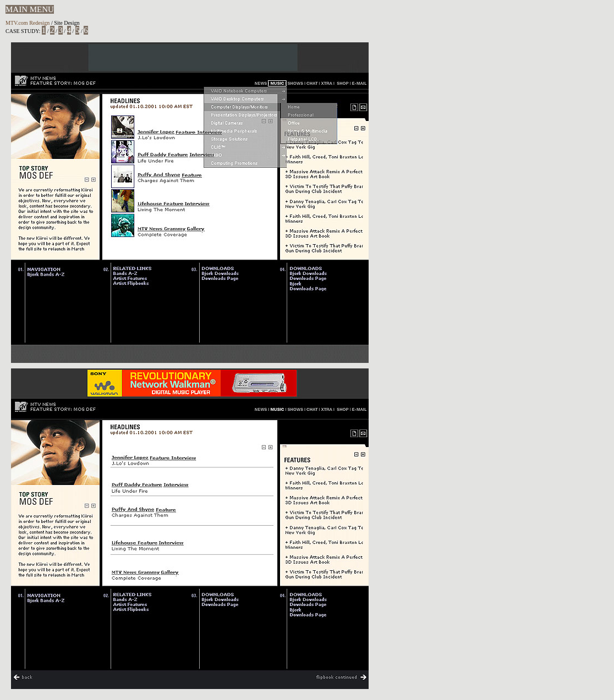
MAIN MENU (30, 9)
